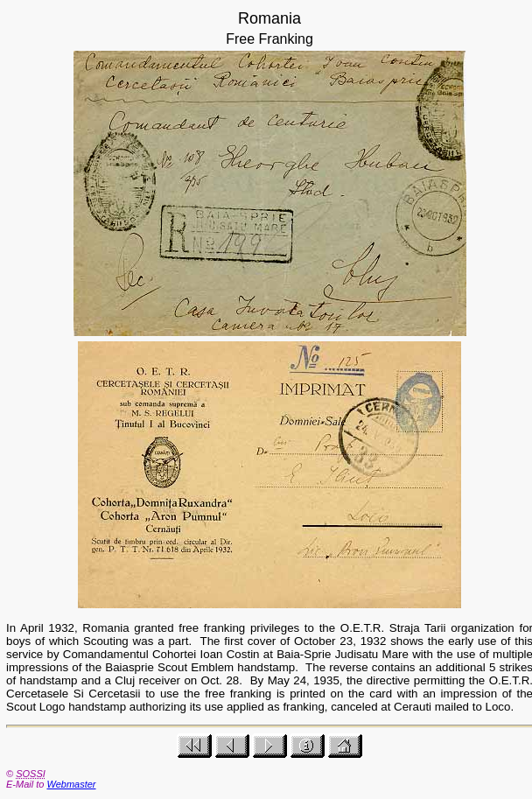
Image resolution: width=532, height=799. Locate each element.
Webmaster (71, 784)
